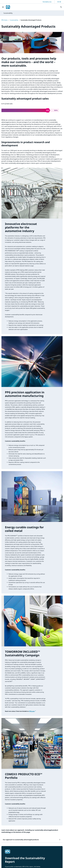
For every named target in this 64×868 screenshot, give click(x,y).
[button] (32, 840)
